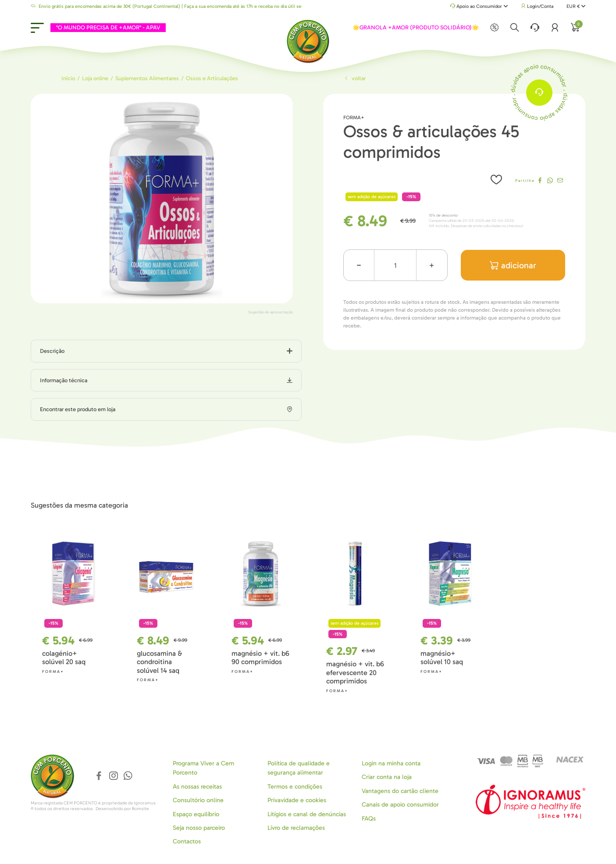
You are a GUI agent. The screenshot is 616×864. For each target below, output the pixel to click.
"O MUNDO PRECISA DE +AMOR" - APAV (108, 27)
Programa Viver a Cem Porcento (203, 768)
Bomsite (141, 809)
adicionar (513, 265)
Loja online (95, 78)
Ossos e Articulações (212, 78)
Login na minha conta (391, 763)
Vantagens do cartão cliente (400, 791)
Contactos (187, 841)
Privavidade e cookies (297, 800)
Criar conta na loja (387, 777)
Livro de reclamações (296, 828)
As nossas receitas (197, 787)
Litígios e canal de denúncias (307, 814)
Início (68, 78)
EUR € (576, 6)
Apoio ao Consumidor (479, 7)
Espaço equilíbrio (196, 814)
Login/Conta (537, 6)
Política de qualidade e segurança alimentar (299, 768)
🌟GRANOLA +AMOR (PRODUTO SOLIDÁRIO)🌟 (416, 27)
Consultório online (198, 800)
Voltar (355, 78)
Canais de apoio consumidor (400, 805)
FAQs (369, 819)
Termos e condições (295, 787)
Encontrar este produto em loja (78, 409)
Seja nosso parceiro (199, 828)
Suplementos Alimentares (147, 78)
